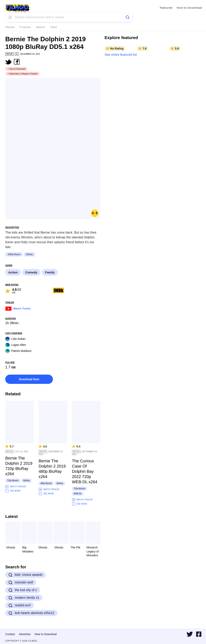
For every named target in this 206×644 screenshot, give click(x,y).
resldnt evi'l (20, 605)
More (54, 27)
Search (41, 27)
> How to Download (16, 69)
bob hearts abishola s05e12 (31, 613)
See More (13, 491)
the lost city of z (23, 590)
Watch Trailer (18, 308)
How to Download (189, 8)
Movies (10, 27)
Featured (166, 8)
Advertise (25, 634)
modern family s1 (24, 598)
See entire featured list (121, 55)
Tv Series (25, 27)
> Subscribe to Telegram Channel (23, 74)
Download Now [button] (29, 379)
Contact (10, 634)
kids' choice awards (25, 575)
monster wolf (21, 582)
